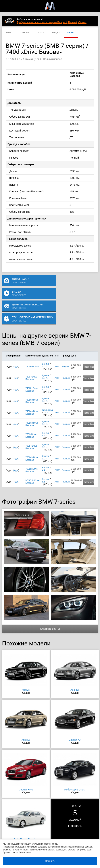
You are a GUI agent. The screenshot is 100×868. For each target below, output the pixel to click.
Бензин (46, 341)
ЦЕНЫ (71, 33)
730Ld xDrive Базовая (32, 378)
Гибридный (48, 387)
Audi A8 (26, 667)
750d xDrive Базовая (31, 424)
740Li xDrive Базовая (32, 366)
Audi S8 (26, 717)
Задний (65, 343)
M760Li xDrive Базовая (33, 459)
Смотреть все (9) (50, 606)
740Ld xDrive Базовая (32, 401)
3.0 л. (45, 355)
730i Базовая (32, 343)
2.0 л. (45, 343)
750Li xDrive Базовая (32, 447)
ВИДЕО (56, 33)
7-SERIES (24, 33)
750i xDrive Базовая (31, 412)
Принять (50, 861)
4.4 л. (45, 412)
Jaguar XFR (26, 766)
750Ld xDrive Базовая (32, 435)
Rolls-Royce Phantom (26, 816)
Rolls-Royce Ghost (75, 766)
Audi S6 (75, 667)
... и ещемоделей (75, 793)
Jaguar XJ (75, 717)
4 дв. (16, 343)
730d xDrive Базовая (31, 355)
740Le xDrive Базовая (32, 389)
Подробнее (89, 344)
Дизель (46, 352)
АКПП (57, 343)
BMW (8, 33)
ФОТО (40, 33)
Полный (66, 355)
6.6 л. (45, 459)
